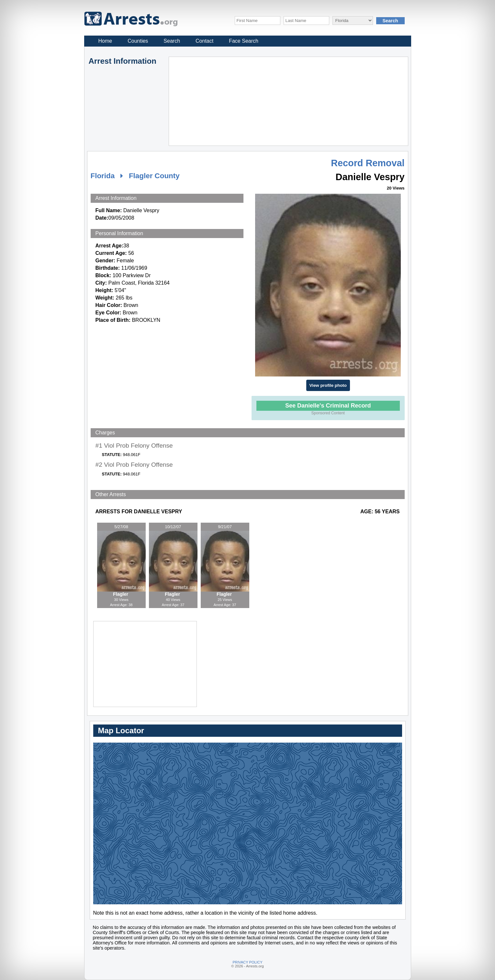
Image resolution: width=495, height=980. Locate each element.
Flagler (121, 594)
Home (105, 41)
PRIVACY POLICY (247, 962)
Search (172, 41)
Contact (204, 41)
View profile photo (328, 385)
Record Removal (368, 163)
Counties (138, 41)
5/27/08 (121, 527)
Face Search (244, 41)
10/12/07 (173, 527)
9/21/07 (225, 527)
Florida (103, 176)
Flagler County (154, 176)
